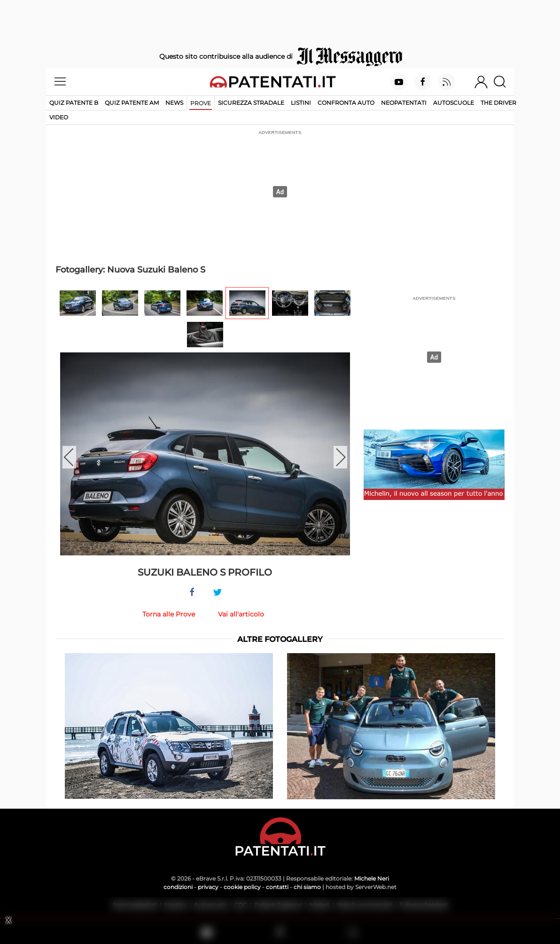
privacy (208, 887)
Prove (201, 103)
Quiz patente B (74, 103)
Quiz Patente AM (132, 103)
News (174, 103)
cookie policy (242, 887)
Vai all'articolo (241, 614)
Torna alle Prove (169, 614)
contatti (277, 887)
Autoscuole (454, 103)
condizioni (178, 887)
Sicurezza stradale (251, 103)
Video (59, 117)
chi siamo (307, 887)
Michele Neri (372, 878)
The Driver (498, 103)
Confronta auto (346, 103)
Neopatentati (404, 103)
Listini (301, 103)
